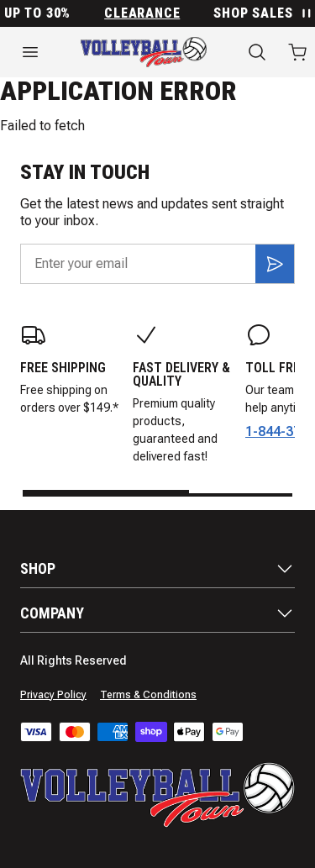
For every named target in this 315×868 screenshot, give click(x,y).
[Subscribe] (275, 264)
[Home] (144, 52)
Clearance (145, 13)
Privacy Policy (53, 695)
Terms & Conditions (148, 695)
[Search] (257, 52)
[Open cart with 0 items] (297, 52)
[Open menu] (30, 52)
